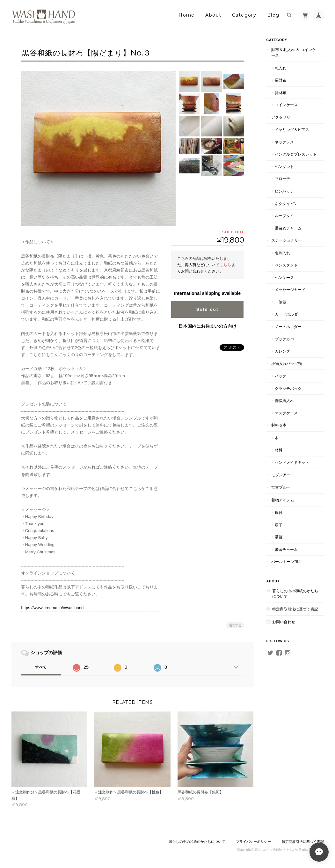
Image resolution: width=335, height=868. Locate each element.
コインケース (286, 105)
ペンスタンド (286, 265)
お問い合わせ (284, 622)
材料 (279, 450)
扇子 (279, 525)
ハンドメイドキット (292, 462)
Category (244, 15)
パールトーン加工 (287, 562)
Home (187, 15)
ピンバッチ (284, 191)
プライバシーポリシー (253, 842)
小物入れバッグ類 (287, 364)
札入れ (280, 68)
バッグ (280, 376)
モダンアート (283, 475)
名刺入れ (282, 253)
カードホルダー (288, 314)
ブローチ (282, 179)
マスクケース (286, 413)
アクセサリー (283, 117)
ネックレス (284, 142)
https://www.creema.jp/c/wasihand (53, 608)
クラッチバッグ (288, 388)
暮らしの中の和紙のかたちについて (295, 594)
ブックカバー (286, 339)
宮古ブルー (281, 487)
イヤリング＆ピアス (292, 130)
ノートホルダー (288, 327)
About (213, 15)
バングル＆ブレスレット (296, 154)
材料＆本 (279, 425)
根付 (279, 512)
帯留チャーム (286, 549)
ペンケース (284, 277)
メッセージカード (290, 290)
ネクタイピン (286, 204)
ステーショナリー (287, 240)
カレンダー (284, 351)
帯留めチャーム (288, 228)
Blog (273, 15)
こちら (225, 265)
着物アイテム (283, 500)
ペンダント (284, 167)
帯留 (279, 537)
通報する (235, 625)
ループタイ (284, 216)
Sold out (207, 309)
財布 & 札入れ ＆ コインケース (294, 52)
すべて (41, 667)
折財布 (280, 93)
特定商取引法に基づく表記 (295, 609)
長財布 (280, 80)
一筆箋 (280, 302)
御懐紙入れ (284, 401)
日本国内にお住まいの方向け (208, 326)
